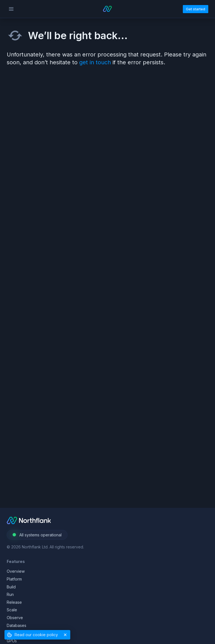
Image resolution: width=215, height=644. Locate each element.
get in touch (95, 62)
